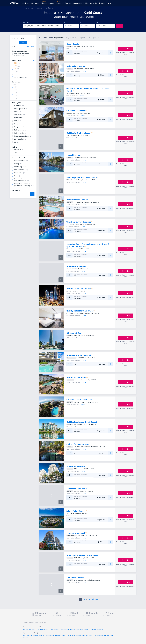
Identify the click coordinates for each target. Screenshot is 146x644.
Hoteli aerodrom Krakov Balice (104, 635)
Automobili (77, 3)
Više (110, 3)
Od (65, 23)
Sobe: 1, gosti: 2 (102, 26)
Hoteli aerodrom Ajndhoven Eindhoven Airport (75, 629)
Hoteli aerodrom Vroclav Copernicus (33, 635)
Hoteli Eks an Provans (29, 629)
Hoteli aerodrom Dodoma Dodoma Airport (80, 635)
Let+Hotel (26, 3)
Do (81, 23)
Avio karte (35, 3)
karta (84, 49)
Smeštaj (68, 3)
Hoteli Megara (55, 629)
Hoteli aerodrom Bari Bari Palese (56, 635)
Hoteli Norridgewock (97, 629)
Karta (23, 42)
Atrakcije (94, 3)
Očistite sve (31, 46)
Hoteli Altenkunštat (43, 629)
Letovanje (60, 3)
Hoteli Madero (27, 638)
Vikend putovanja (47, 3)
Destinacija (26, 23)
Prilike (86, 3)
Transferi (103, 3)
